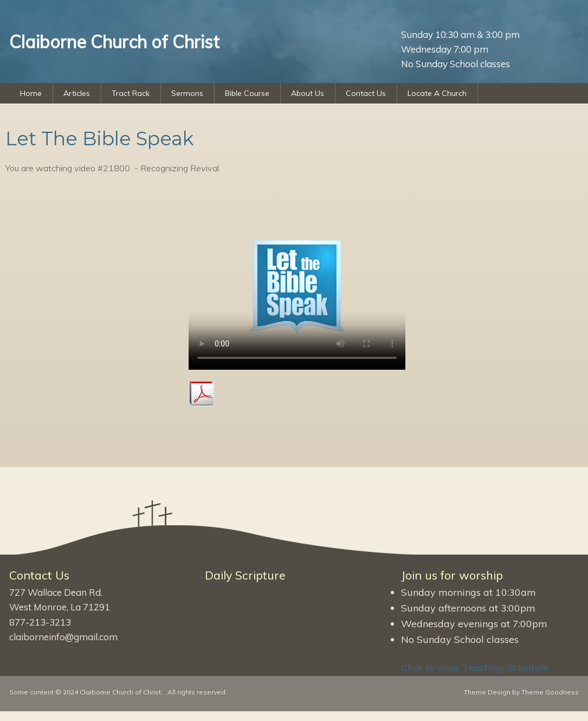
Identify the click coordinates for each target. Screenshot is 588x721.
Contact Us (366, 93)
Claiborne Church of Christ (120, 692)
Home (31, 93)
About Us (308, 93)
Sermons (187, 93)
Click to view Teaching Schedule (475, 668)
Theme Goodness (550, 692)
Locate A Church (437, 93)
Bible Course (247, 93)
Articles (77, 93)
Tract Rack (131, 93)
